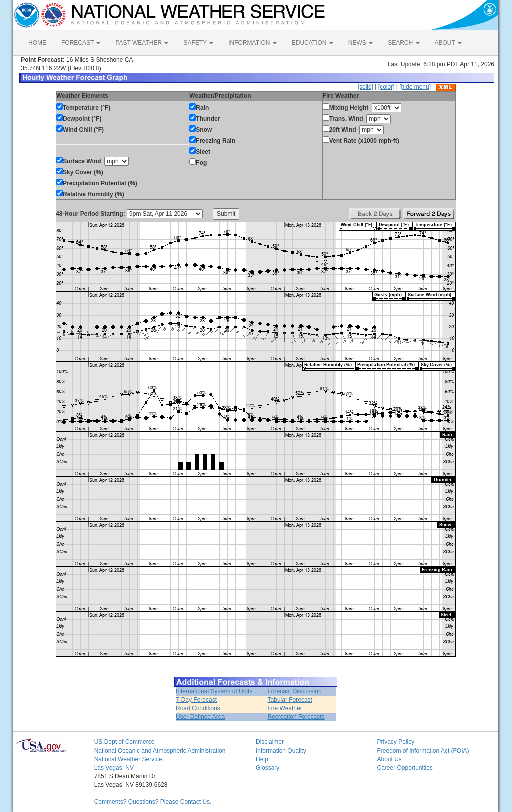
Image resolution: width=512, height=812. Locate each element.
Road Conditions (198, 708)
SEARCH (404, 43)
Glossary (268, 768)
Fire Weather (285, 708)
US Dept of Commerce (125, 742)
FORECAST (81, 43)
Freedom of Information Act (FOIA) (423, 751)
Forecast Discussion (295, 691)
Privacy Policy (396, 742)
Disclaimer (270, 742)
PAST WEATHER (142, 43)
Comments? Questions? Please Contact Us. (153, 802)
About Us (389, 759)
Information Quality (281, 751)
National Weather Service (128, 759)
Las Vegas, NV (114, 768)
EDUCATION (313, 43)
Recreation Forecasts (296, 717)
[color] (387, 87)
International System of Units (214, 691)
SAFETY (198, 43)
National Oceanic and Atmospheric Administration (160, 751)
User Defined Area (200, 717)
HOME (37, 43)
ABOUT (448, 43)
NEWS (361, 43)
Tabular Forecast (290, 700)
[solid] (366, 87)
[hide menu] (415, 87)
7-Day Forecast (196, 700)
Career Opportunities (405, 768)
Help (262, 759)
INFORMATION (252, 43)
